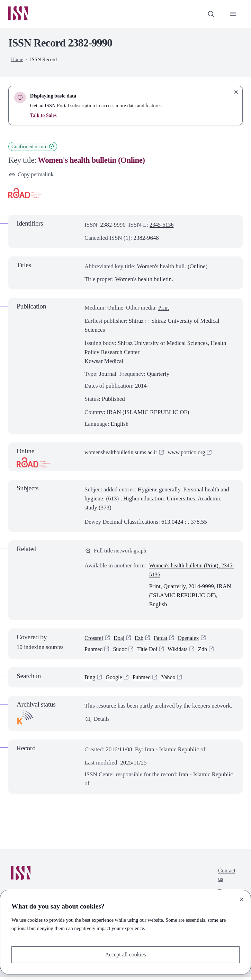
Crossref (94, 640)
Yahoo (171, 680)
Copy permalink (32, 175)
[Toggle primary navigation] (233, 14)
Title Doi (150, 652)
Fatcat (163, 640)
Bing (90, 680)
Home (17, 60)
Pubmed (94, 652)
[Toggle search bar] (210, 14)
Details (98, 723)
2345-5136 (162, 226)
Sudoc (121, 652)
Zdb (207, 652)
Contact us (226, 878)
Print (164, 309)
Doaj (120, 640)
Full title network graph (117, 552)
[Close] (242, 898)
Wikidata (181, 652)
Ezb (141, 640)
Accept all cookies (125, 954)
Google (115, 680)
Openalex (192, 640)
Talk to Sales (44, 116)
